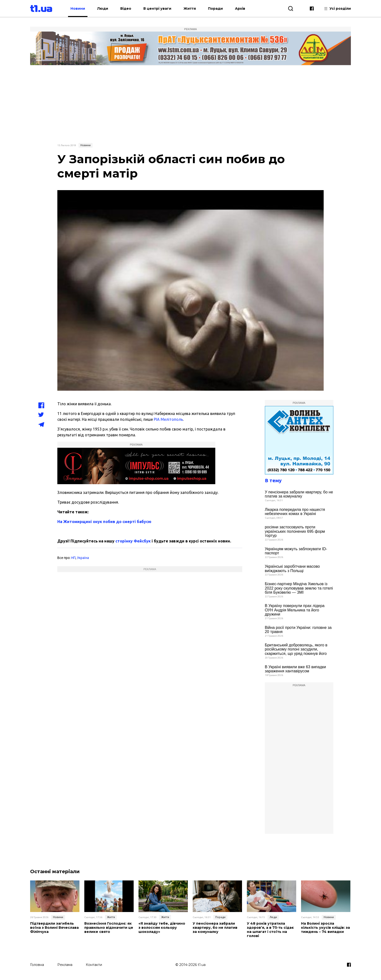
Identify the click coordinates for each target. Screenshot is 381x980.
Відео (126, 8)
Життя (190, 8)
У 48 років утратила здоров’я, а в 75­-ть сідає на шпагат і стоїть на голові (270, 930)
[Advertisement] (190, 104)
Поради (215, 8)
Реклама (65, 965)
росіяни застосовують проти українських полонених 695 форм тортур (295, 531)
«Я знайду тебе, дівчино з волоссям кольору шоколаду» (162, 928)
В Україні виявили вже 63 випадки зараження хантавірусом (295, 669)
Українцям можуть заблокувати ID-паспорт (296, 551)
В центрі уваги (157, 8)
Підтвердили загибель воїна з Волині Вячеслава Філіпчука (54, 928)
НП (73, 558)
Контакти (94, 965)
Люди (103, 8)
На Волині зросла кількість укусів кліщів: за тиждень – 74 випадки (325, 928)
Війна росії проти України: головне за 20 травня (298, 630)
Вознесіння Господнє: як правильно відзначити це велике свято (109, 928)
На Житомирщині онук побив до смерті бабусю (104, 522)
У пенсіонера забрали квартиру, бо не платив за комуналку (299, 494)
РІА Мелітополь (168, 419)
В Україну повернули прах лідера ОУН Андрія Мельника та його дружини (295, 610)
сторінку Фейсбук (133, 541)
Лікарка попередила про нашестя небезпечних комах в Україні (295, 512)
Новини (78, 8)
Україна (83, 558)
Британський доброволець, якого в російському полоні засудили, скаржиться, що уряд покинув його (296, 649)
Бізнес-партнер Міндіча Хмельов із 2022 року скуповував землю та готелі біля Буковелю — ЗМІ (299, 588)
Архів (240, 8)
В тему (273, 480)
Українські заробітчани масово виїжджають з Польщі (292, 569)
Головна (37, 965)
